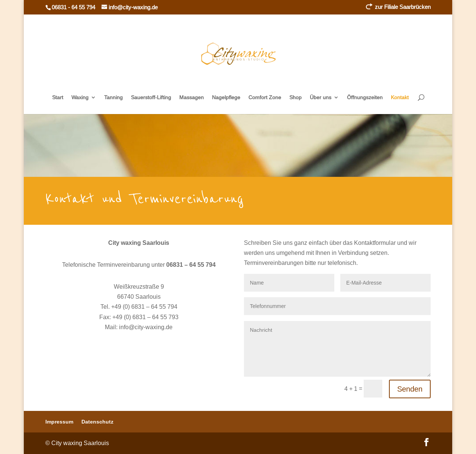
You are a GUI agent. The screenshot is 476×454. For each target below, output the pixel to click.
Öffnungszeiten (365, 98)
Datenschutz (97, 422)
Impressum (59, 422)
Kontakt (400, 98)
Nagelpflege (226, 98)
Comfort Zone (265, 98)
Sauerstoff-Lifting (151, 98)
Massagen (192, 98)
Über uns (321, 98)
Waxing (80, 98)
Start (58, 98)
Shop (295, 98)
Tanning (113, 98)
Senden (410, 389)
